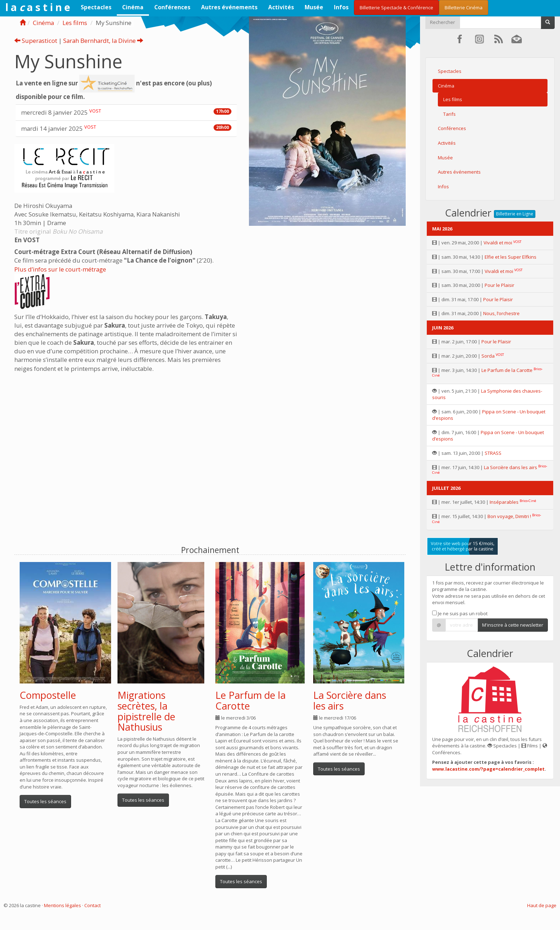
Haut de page (542, 905)
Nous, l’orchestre (501, 313)
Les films (75, 23)
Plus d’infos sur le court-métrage (60, 269)
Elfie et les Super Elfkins (511, 257)
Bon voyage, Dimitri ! (509, 516)
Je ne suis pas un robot (460, 613)
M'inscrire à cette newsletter (513, 625)
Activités (281, 7)
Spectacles (96, 7)
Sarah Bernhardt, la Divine (103, 41)
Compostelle (48, 695)
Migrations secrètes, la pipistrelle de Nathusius (146, 711)
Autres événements (229, 7)
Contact (92, 905)
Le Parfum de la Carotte (251, 700)
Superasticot (36, 41)
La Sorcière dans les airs (350, 700)
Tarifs (449, 114)
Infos (341, 7)
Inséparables (504, 502)
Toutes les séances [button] (45, 801)
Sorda (488, 356)
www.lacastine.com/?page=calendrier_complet (488, 769)
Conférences (172, 7)
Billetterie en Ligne (515, 214)
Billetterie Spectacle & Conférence (396, 8)
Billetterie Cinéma (464, 8)
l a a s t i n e (38, 7)
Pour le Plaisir (499, 285)
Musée (314, 7)
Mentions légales (62, 905)
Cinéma (133, 7)
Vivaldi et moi (498, 243)
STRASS (493, 453)
